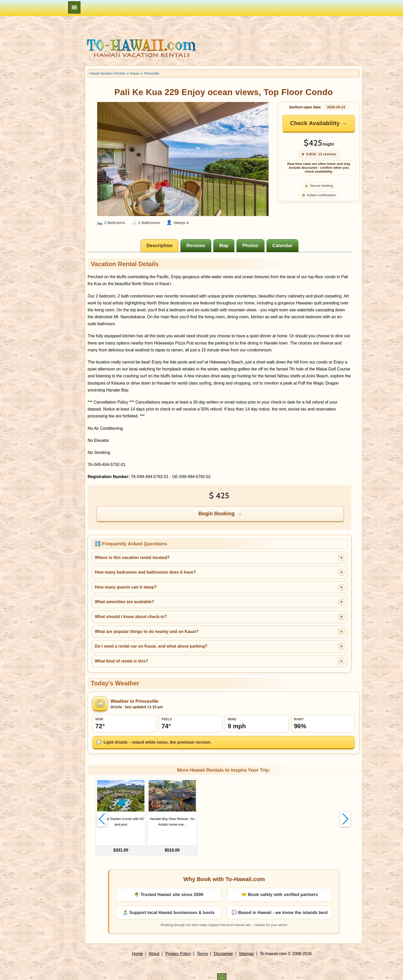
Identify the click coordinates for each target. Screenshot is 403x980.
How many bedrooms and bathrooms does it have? (145, 572)
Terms (203, 948)
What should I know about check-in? (131, 617)
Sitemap (246, 948)
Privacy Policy (178, 948)
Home (137, 948)
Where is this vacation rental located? (132, 558)
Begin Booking (217, 514)
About (154, 948)
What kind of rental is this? (121, 661)
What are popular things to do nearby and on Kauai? (147, 632)
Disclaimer (223, 948)
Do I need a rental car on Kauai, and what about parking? (151, 646)
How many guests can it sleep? (126, 587)
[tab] (159, 246)
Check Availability (315, 123)
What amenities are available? (125, 602)
